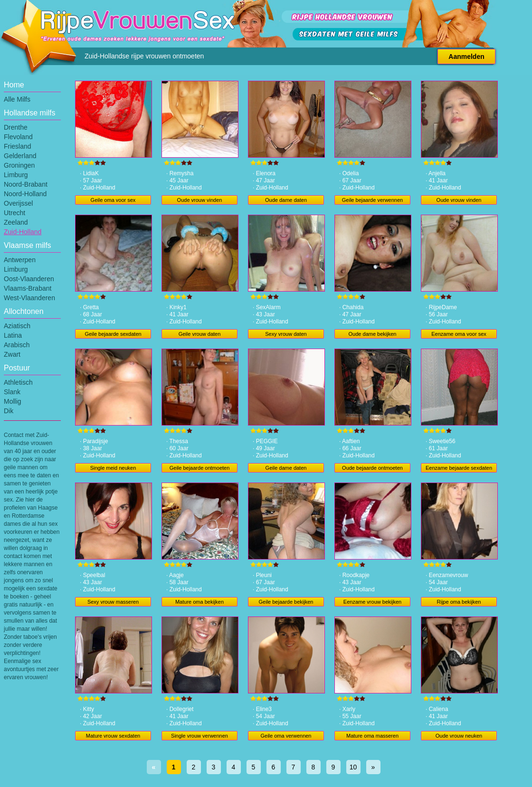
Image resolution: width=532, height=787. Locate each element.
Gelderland (20, 156)
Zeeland (16, 222)
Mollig (13, 401)
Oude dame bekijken (373, 334)
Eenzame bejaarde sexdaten (459, 468)
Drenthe (16, 127)
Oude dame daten (286, 200)
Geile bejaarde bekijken (286, 602)
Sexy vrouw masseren (113, 602)
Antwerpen (20, 260)
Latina (13, 335)
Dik (9, 411)
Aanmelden (466, 57)
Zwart (12, 354)
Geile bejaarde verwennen (372, 200)
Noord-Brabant (26, 184)
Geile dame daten (286, 468)
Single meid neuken (113, 468)
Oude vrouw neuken (459, 736)
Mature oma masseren (372, 736)
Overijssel (18, 203)
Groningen (19, 165)
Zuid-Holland (23, 232)
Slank (12, 392)
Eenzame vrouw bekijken (372, 602)
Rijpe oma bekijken (459, 602)
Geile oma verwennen (286, 736)
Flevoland (18, 137)
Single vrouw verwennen (199, 736)
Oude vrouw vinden (200, 200)
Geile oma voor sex (113, 200)
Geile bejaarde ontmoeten (200, 468)
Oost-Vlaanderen (29, 279)
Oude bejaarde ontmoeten (372, 468)
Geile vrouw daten (200, 334)
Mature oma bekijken (199, 602)
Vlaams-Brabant (28, 288)
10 (353, 767)
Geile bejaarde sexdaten (113, 334)
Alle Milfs (17, 99)
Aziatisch (17, 326)
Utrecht (14, 213)
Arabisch (17, 345)
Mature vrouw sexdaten (113, 736)
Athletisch (18, 382)
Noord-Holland (25, 194)
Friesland (18, 146)
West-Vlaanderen (29, 298)
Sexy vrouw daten (286, 334)
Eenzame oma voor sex (459, 334)
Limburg (16, 175)
